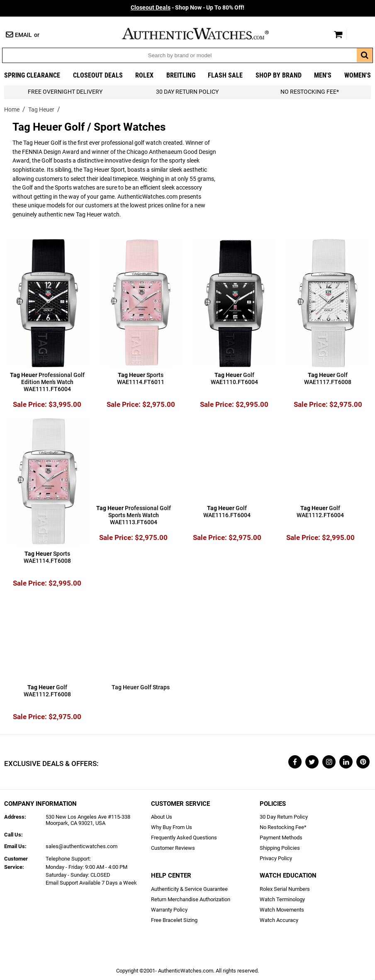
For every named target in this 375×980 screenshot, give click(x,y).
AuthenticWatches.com (204, 34)
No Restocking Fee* (310, 92)
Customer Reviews (173, 848)
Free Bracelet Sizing (174, 920)
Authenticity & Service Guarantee (189, 889)
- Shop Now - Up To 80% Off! (187, 8)
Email (23, 35)
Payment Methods (281, 838)
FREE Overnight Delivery (65, 92)
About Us (162, 817)
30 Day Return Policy (284, 817)
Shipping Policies (280, 848)
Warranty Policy (169, 910)
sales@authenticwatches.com (82, 846)
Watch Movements (282, 910)
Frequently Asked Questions (184, 838)
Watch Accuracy (279, 920)
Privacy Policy (276, 858)
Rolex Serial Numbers (285, 889)
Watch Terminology (282, 899)
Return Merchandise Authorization (191, 899)
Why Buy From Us (172, 827)
